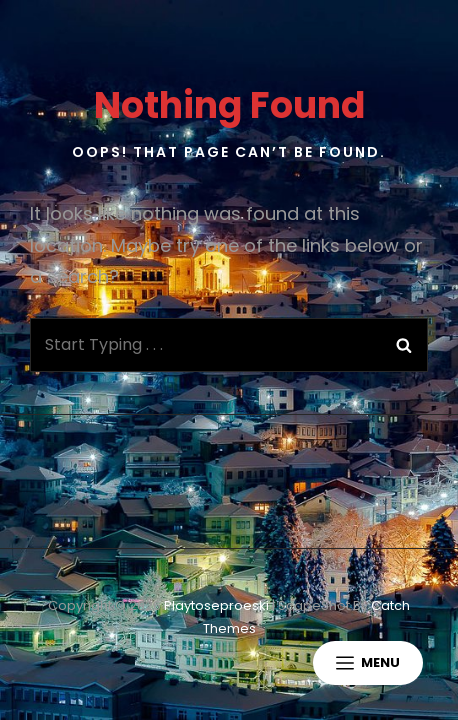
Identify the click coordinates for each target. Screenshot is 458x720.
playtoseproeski (216, 605)
